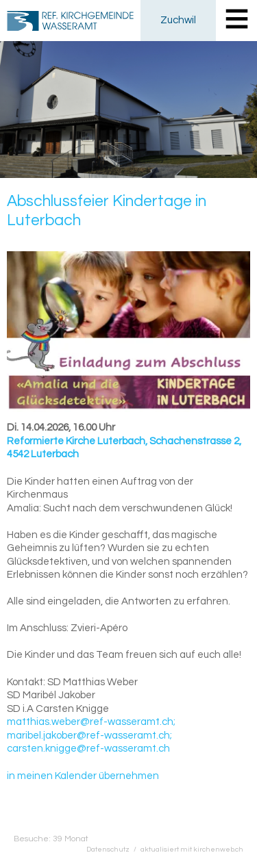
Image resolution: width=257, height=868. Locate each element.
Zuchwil (178, 20)
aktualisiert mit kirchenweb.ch (192, 849)
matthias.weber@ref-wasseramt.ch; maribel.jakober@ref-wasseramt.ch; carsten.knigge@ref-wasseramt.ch (91, 735)
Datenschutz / (113, 849)
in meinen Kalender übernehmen (83, 776)
